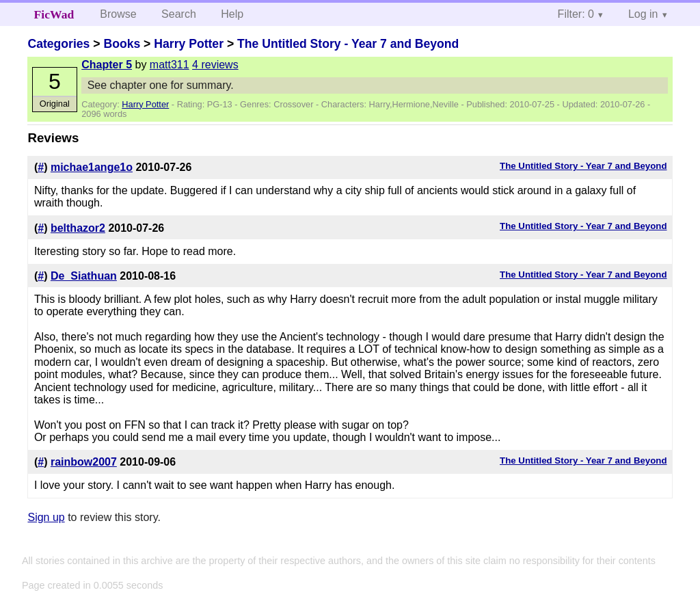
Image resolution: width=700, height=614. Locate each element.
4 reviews (215, 65)
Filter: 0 (576, 14)
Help (232, 14)
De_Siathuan (84, 276)
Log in (643, 14)
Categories (58, 44)
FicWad (54, 14)
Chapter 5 (107, 65)
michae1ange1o (92, 167)
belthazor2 (78, 228)
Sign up (46, 517)
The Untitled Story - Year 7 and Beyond (348, 44)
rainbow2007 (84, 462)
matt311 (170, 65)
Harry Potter (189, 44)
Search (179, 14)
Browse (118, 14)
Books (122, 44)
